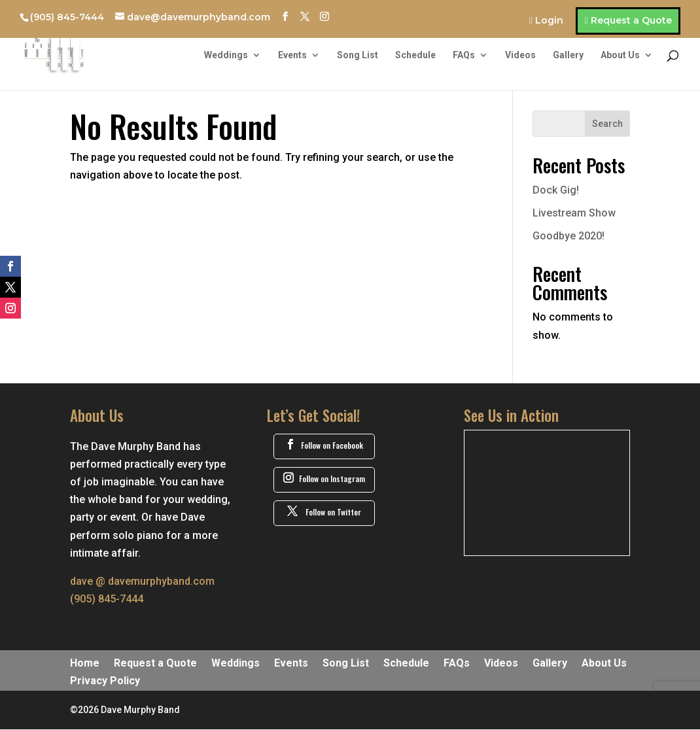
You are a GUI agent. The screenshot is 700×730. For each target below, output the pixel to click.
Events (292, 55)
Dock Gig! (556, 190)
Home (85, 664)
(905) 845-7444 (67, 17)
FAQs (464, 55)
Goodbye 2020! (569, 236)
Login (549, 21)
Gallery (568, 55)
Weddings (226, 55)
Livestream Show (574, 213)
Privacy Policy (105, 682)
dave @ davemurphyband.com (142, 581)
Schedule (415, 55)
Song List (358, 55)
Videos (520, 55)
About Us (620, 55)
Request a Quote (631, 20)
